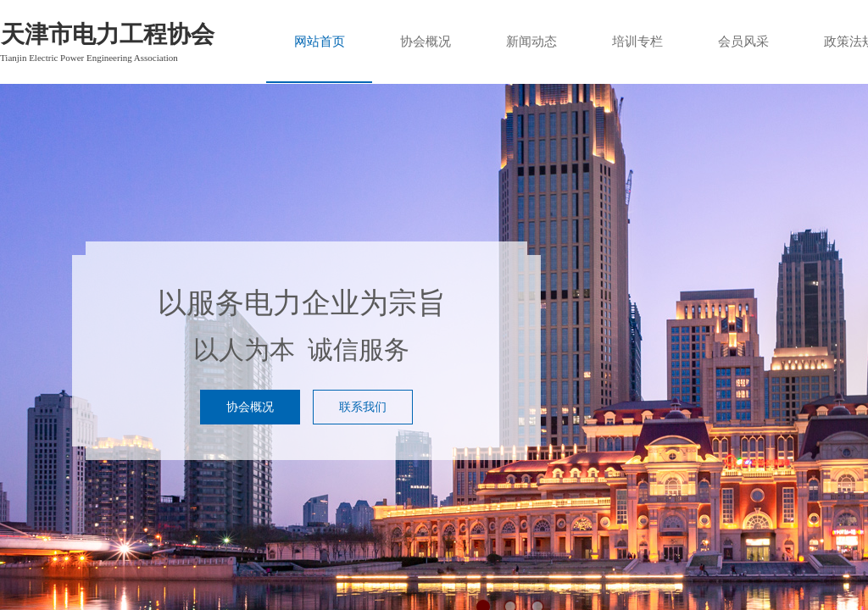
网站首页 (320, 42)
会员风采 (743, 42)
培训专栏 (637, 42)
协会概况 (426, 42)
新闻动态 (531, 42)
